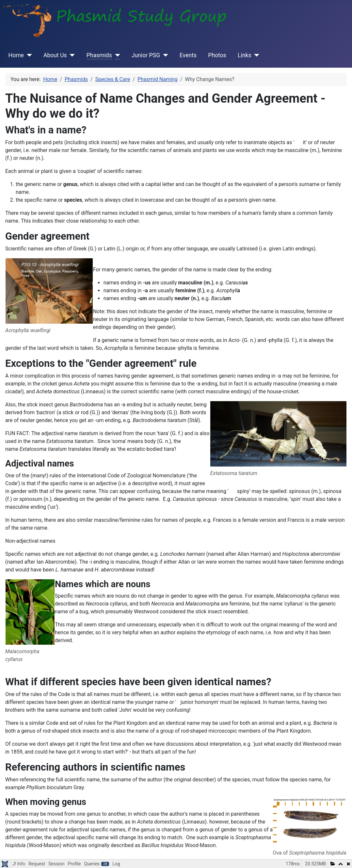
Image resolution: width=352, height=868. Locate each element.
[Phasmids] (116, 55)
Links (244, 55)
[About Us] (71, 55)
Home (16, 55)
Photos (217, 55)
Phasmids (99, 55)
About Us (55, 55)
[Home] (28, 55)
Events (188, 55)
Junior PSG (146, 55)
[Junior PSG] (164, 55)
